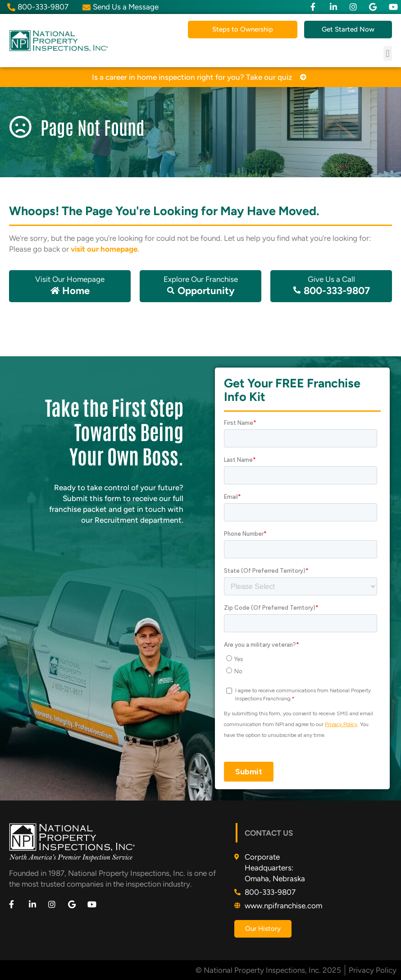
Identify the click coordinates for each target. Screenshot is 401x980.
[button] (388, 53)
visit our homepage (104, 249)
